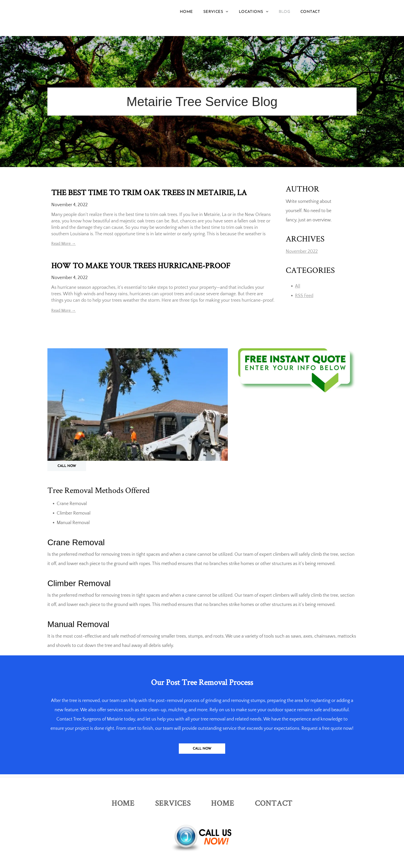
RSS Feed (304, 296)
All (298, 286)
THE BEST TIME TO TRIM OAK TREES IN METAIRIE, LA (149, 192)
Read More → (64, 244)
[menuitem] (186, 12)
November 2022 (302, 251)
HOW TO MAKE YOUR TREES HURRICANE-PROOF (141, 265)
